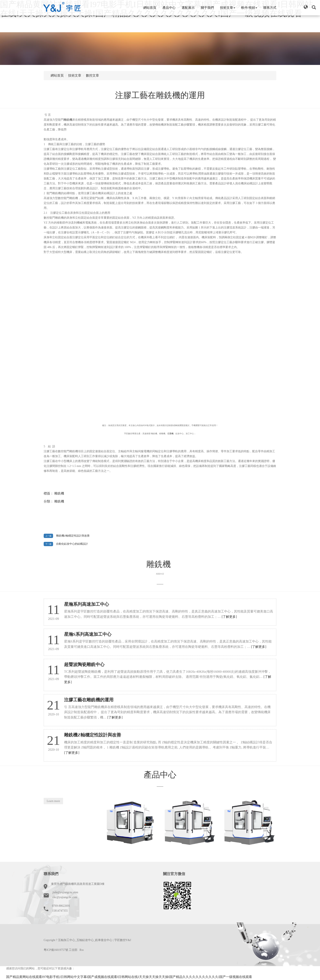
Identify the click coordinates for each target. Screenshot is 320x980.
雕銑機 (68, 120)
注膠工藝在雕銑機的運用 (160, 95)
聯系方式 (270, 8)
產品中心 (169, 8)
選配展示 (188, 8)
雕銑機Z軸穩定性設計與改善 (73, 536)
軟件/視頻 (249, 8)
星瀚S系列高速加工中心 (88, 634)
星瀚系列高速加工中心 (87, 604)
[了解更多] (229, 617)
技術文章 (228, 8)
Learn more (53, 801)
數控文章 (92, 75)
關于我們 (207, 8)
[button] (306, 7)
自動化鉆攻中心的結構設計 (72, 544)
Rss (82, 950)
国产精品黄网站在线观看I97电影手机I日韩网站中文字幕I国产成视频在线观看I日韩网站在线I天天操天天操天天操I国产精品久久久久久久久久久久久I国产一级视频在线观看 (129, 977)
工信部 (73, 950)
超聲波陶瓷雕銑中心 (84, 664)
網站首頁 (150, 8)
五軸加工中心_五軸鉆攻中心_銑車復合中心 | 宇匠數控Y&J (94, 940)
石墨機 (170, 434)
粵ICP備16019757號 (56, 950)
